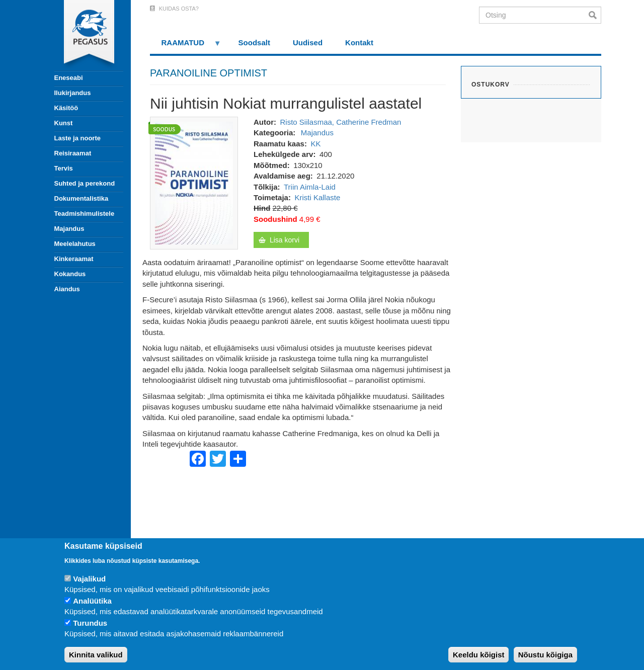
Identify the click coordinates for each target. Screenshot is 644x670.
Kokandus (70, 274)
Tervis (64, 168)
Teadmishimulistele (85, 214)
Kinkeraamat (74, 259)
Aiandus (67, 289)
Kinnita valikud (96, 655)
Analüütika (92, 601)
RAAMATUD (186, 46)
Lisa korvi (285, 240)
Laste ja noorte (77, 138)
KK (315, 144)
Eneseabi (69, 78)
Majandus (69, 229)
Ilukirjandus (73, 93)
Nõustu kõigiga (545, 655)
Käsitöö (66, 108)
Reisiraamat (73, 153)
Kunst (64, 123)
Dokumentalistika (82, 198)
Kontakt (359, 43)
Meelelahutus (75, 244)
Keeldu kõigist (479, 655)
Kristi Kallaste (317, 197)
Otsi (595, 15)
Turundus (90, 623)
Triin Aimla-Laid (310, 187)
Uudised (308, 43)
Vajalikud (89, 579)
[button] (194, 182)
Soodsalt (254, 43)
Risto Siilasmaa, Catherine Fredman (340, 122)
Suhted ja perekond (85, 183)
